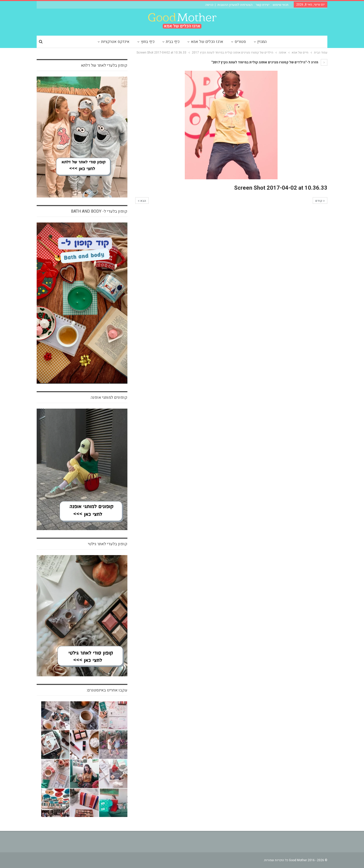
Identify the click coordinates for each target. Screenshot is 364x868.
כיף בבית (173, 42)
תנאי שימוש (281, 5)
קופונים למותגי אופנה (109, 398)
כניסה (209, 5)
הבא (142, 201)
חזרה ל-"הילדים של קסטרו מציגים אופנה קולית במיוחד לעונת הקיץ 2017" (269, 62)
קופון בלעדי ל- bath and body (99, 211)
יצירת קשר (263, 5)
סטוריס (240, 42)
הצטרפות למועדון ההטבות (235, 5)
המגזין (262, 42)
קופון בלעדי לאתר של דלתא (104, 65)
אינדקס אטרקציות (115, 42)
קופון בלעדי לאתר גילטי (108, 544)
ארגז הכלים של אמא (207, 42)
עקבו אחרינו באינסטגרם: (107, 690)
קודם (320, 201)
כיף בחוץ (148, 42)
